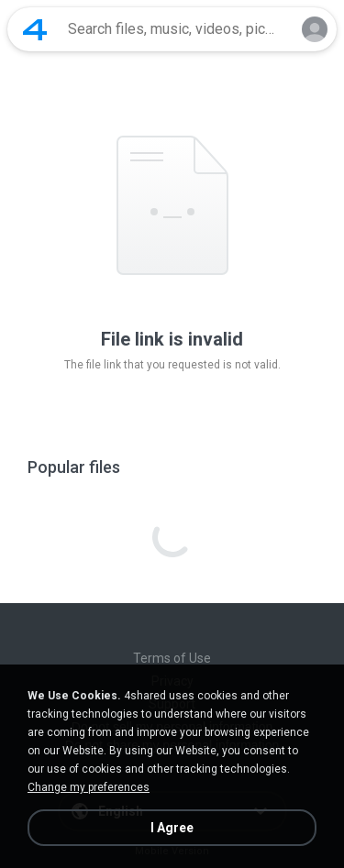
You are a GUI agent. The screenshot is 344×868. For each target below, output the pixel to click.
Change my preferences (89, 787)
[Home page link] (35, 29)
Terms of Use (172, 658)
